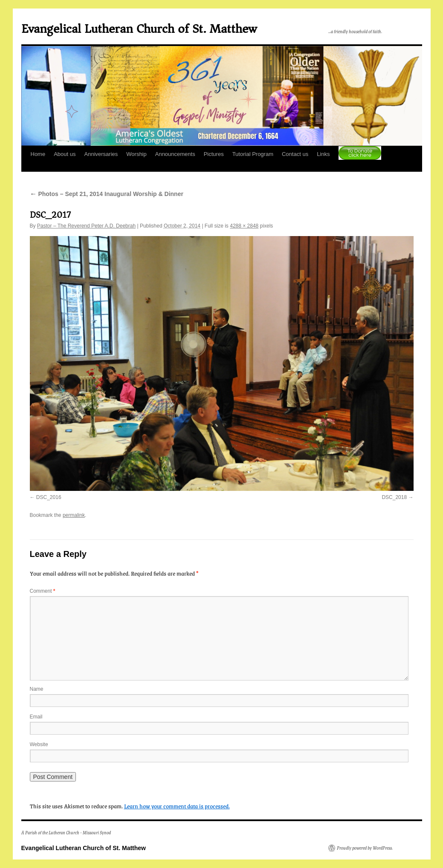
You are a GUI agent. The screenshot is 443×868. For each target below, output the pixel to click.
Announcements (175, 154)
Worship (136, 154)
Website (39, 744)
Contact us (295, 154)
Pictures (214, 154)
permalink (74, 515)
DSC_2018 (394, 497)
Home (38, 154)
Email (36, 717)
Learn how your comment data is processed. (177, 806)
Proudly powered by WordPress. (365, 848)
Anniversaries (101, 154)
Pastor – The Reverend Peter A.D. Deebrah (86, 226)
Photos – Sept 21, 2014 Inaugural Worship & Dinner (107, 194)
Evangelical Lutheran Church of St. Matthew (139, 29)
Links (323, 154)
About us (65, 154)
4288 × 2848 (244, 226)
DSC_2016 (49, 497)
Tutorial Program (253, 154)
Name (37, 689)
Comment (43, 591)
